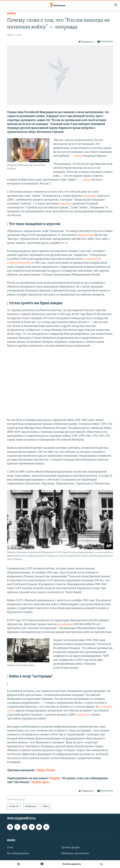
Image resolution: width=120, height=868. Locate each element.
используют (83, 715)
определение (85, 235)
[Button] (86, 42)
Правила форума (71, 848)
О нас (10, 848)
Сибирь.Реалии (45, 770)
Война (11, 14)
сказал (87, 180)
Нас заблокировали (18, 853)
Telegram (55, 778)
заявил (78, 156)
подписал (66, 204)
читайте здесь (40, 782)
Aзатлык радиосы (72, 864)
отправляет (89, 196)
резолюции (66, 624)
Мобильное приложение (75, 853)
